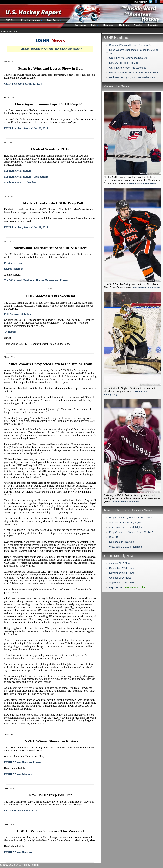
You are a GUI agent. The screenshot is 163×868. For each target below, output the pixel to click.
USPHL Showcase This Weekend (128, 68)
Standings (108, 25)
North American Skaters (18, 171)
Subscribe (153, 25)
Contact (143, 2)
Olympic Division (14, 269)
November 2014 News (122, 573)
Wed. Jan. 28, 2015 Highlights (126, 527)
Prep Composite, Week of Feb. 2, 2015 (131, 518)
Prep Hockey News (31, 20)
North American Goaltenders (20, 182)
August (25, 49)
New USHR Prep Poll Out (123, 63)
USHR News (10, 20)
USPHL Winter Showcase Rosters (23, 762)
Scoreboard (80, 25)
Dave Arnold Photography (143, 183)
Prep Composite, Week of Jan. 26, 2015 (131, 532)
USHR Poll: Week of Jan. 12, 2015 (23, 84)
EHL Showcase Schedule (18, 314)
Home (135, 2)
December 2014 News (122, 568)
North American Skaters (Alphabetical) (26, 177)
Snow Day (115, 537)
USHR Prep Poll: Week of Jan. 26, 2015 (26, 128)
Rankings (124, 25)
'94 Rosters (10, 332)
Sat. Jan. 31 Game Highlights (125, 522)
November (61, 49)
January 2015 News (120, 563)
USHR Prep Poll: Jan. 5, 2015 (20, 811)
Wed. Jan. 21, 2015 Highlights (126, 547)
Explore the (127, 587)
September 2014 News (122, 583)
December (74, 49)
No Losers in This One (122, 542)
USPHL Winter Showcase (18, 852)
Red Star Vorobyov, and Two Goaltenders (132, 77)
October (49, 49)
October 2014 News (120, 578)
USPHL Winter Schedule (18, 774)
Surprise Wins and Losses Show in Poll (131, 45)
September (37, 49)
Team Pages (53, 20)
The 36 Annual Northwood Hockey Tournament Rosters (36, 280)
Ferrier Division (13, 263)
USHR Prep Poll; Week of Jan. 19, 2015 (26, 227)
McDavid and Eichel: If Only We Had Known (134, 72)
